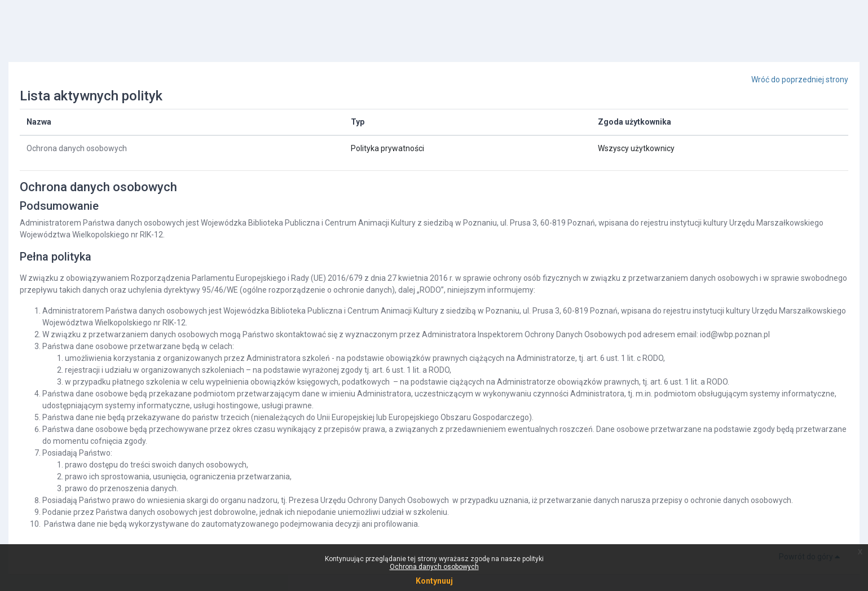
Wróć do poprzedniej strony (800, 80)
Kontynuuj (434, 581)
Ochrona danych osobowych (77, 148)
